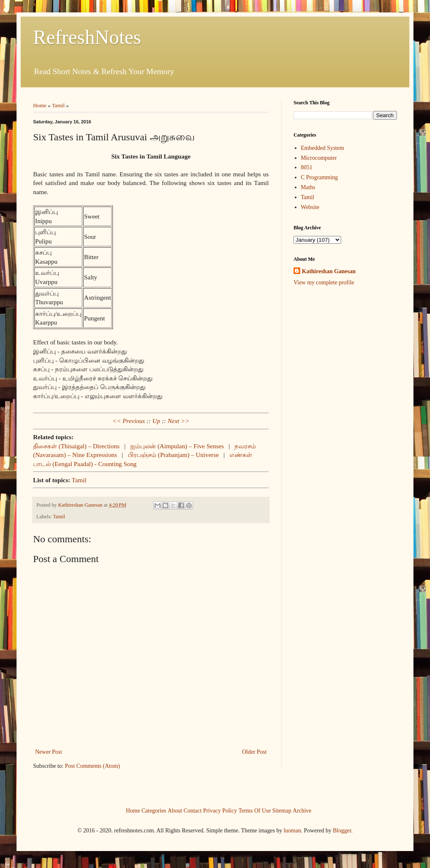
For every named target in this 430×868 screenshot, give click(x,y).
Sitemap (282, 810)
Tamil (59, 105)
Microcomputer (319, 158)
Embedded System (323, 148)
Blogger (342, 831)
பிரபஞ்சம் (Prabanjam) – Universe (173, 455)
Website (310, 207)
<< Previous (129, 421)
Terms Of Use (255, 810)
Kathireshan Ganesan (329, 271)
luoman (292, 831)
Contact (193, 810)
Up (156, 421)
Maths (308, 187)
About (175, 810)
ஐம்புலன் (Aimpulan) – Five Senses (177, 446)
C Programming (320, 177)
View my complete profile (324, 283)
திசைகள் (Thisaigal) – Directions (76, 446)
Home (40, 105)
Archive (302, 810)
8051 (307, 167)
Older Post (255, 752)
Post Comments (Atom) (92, 766)
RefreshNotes (87, 37)
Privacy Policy (220, 810)
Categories (154, 810)
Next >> (178, 421)
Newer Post (49, 752)
